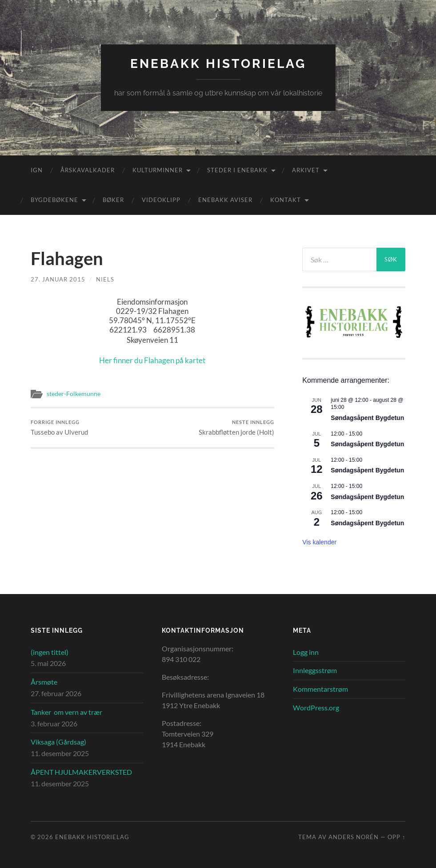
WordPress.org (316, 707)
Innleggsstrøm (315, 670)
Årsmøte (44, 682)
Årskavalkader (88, 170)
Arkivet (306, 170)
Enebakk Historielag (218, 64)
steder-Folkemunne (74, 394)
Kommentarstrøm (320, 689)
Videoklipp (161, 200)
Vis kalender (319, 542)
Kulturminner (158, 170)
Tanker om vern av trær (66, 712)
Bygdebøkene (54, 200)
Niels (105, 279)
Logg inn (306, 652)
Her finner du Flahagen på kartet (152, 360)
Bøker (113, 200)
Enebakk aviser (225, 200)
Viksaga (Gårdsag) (58, 742)
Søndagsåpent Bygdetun (367, 418)
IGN (37, 170)
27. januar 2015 (58, 279)
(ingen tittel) (50, 652)
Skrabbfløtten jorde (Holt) (236, 428)
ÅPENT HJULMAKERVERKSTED (81, 772)
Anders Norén (354, 837)
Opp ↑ (396, 837)
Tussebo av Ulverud (59, 428)
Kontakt (286, 200)
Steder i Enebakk (237, 170)
